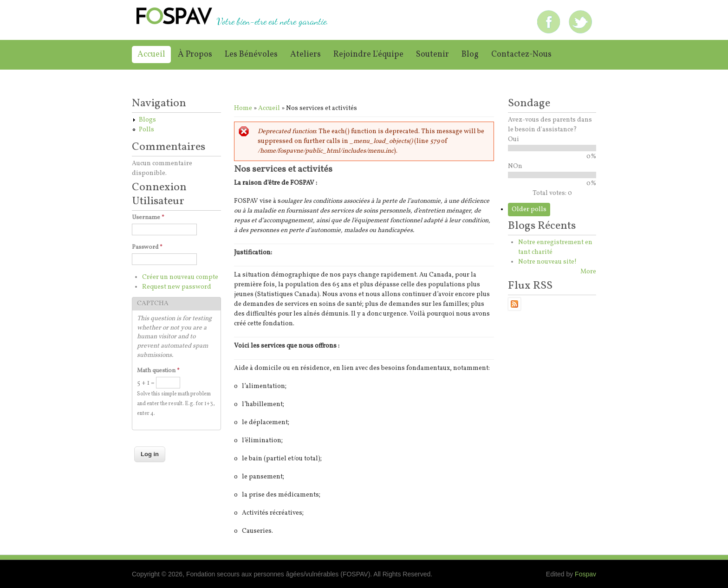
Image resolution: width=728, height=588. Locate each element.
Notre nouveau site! (547, 262)
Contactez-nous (521, 55)
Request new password (177, 287)
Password (147, 247)
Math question (158, 371)
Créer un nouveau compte (180, 277)
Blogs (147, 120)
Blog (470, 55)
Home (243, 108)
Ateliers (305, 55)
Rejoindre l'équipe (368, 55)
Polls (146, 130)
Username (148, 218)
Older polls (529, 210)
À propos (195, 55)
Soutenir (432, 55)
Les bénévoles (251, 55)
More (588, 272)
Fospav (585, 574)
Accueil (151, 55)
